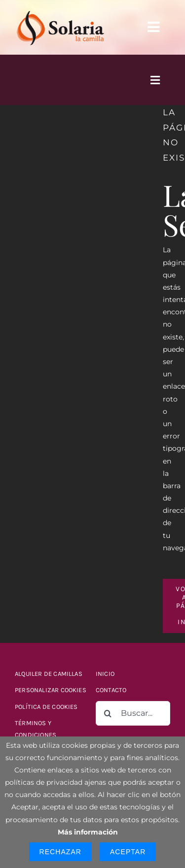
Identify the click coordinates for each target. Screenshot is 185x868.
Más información (88, 832)
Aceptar (128, 852)
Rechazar (60, 852)
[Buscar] (108, 713)
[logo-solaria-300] (60, 11)
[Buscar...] (133, 713)
